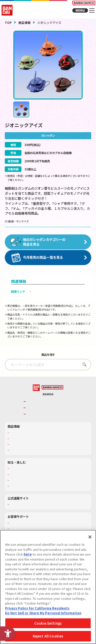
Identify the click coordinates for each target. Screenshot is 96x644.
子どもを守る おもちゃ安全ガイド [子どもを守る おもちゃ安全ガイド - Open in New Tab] (55, 295)
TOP (8, 22)
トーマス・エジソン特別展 (27, 478)
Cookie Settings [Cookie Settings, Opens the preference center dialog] (48, 623)
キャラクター (18, 448)
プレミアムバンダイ (23, 508)
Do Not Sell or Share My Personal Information (43, 613)
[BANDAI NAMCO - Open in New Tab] (52, 391)
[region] (48, 587)
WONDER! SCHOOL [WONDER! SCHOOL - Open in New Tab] (22, 473)
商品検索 (16, 437)
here (28, 554)
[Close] (90, 537)
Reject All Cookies (48, 636)
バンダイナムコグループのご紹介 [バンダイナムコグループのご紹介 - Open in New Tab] (49, 405)
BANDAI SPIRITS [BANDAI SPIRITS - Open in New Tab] (39, 418)
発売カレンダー (20, 442)
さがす (83, 368)
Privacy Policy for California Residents (37, 608)
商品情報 (24, 22)
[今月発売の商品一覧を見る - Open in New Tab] (48, 261)
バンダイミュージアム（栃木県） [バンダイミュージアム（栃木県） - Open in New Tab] (31, 490)
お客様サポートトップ (24, 527)
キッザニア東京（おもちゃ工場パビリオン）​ (38, 484)
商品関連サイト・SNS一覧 (26, 454)
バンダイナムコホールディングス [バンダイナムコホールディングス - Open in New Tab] (49, 412)
